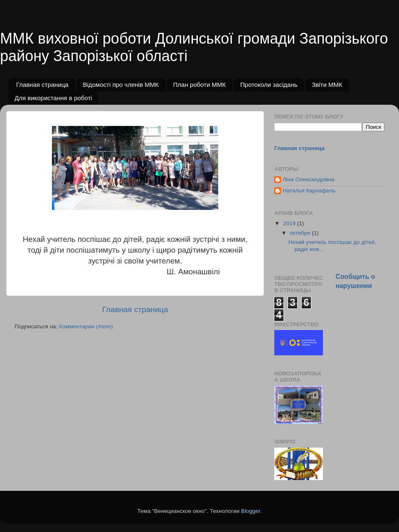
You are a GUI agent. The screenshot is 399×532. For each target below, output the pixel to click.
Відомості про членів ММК (121, 85)
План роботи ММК (200, 85)
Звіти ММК (327, 85)
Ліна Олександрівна (309, 179)
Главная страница (42, 85)
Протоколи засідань (269, 85)
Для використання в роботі (53, 98)
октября (301, 233)
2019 (290, 223)
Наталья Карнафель (309, 191)
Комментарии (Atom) (86, 326)
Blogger (251, 511)
